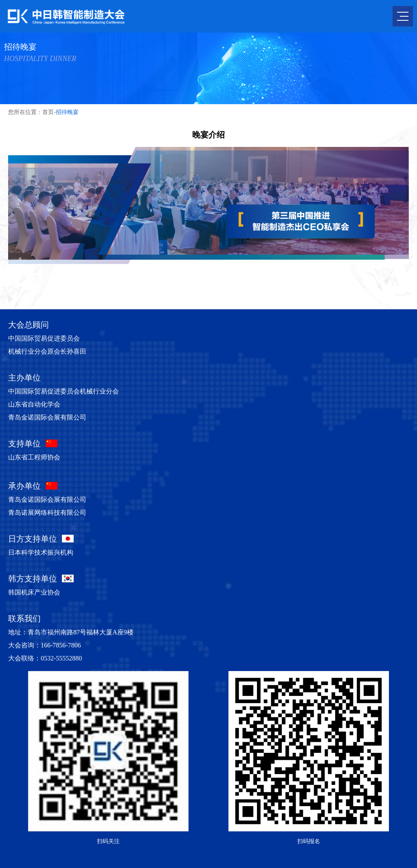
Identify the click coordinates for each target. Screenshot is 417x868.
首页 (48, 112)
